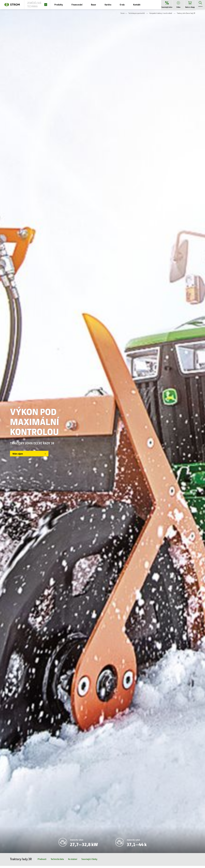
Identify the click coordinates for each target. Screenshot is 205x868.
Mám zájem (19, 456)
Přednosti (42, 861)
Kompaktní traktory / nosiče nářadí (161, 15)
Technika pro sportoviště (137, 15)
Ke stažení (73, 861)
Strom (123, 15)
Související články (89, 861)
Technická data (57, 861)
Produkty (63, 6)
